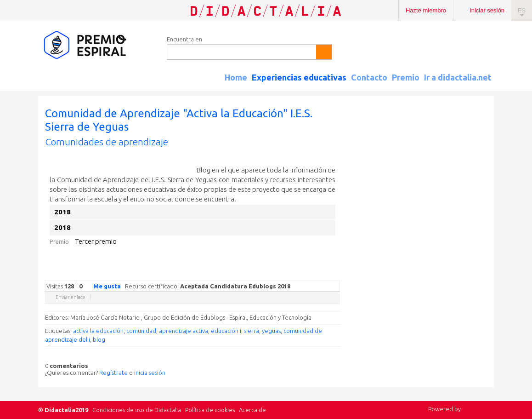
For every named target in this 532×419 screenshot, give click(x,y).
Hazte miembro (426, 10)
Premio (406, 77)
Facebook (289, 274)
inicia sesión (150, 373)
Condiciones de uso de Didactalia (137, 410)
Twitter (280, 274)
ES (522, 10)
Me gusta (102, 286)
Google (271, 274)
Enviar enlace (71, 297)
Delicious (299, 274)
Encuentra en (184, 39)
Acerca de (252, 410)
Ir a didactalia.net (458, 77)
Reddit (317, 274)
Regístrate (113, 373)
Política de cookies (210, 410)
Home (236, 77)
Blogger (326, 274)
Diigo (335, 274)
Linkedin (308, 274)
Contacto (369, 77)
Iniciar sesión (487, 10)
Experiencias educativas (299, 77)
